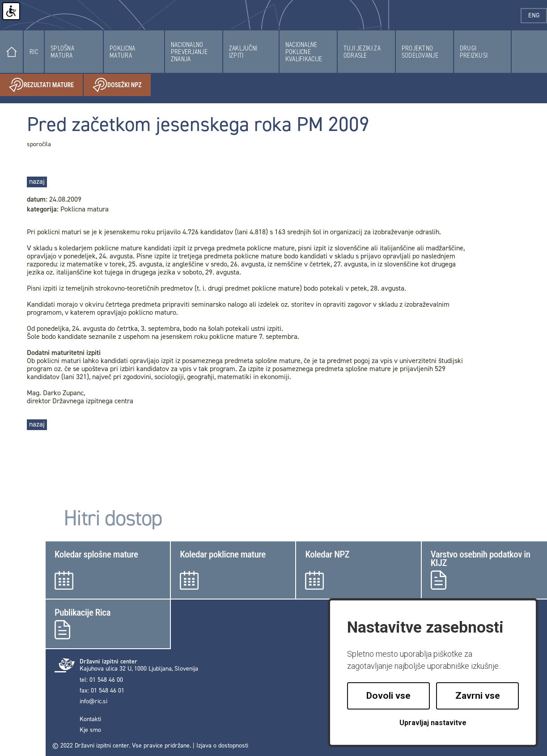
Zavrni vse (478, 696)
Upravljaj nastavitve (433, 723)
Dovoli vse (388, 696)
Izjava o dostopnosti (222, 745)
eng (538, 15)
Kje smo (90, 730)
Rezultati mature (46, 85)
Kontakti (90, 719)
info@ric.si (93, 701)
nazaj (37, 181)
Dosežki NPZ (122, 85)
